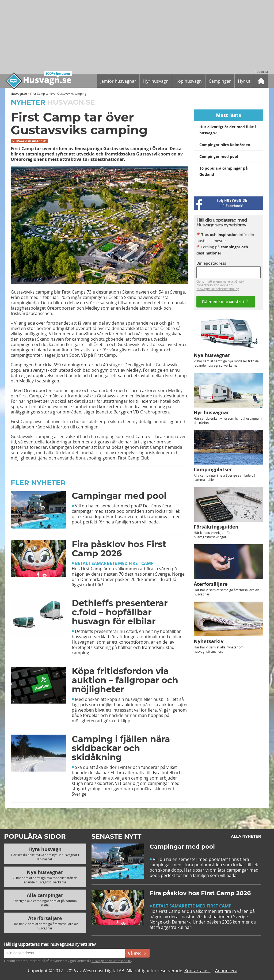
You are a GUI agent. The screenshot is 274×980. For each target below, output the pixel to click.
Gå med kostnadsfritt (226, 302)
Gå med (137, 953)
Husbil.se (262, 72)
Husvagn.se (19, 94)
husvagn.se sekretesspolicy (112, 961)
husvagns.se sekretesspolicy (218, 289)
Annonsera (226, 971)
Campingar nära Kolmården (225, 145)
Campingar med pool (219, 156)
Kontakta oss (197, 971)
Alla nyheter (246, 836)
